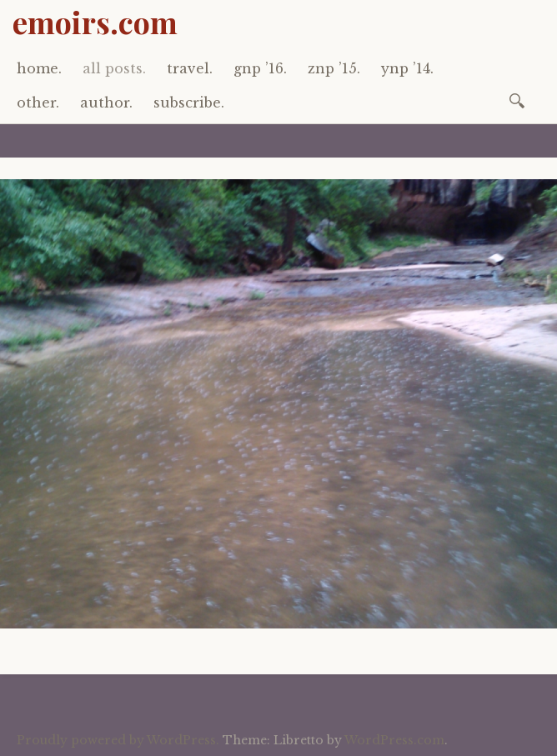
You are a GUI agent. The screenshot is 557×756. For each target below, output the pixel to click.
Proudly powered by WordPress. (118, 740)
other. (38, 103)
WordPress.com (394, 740)
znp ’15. (334, 68)
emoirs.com (95, 22)
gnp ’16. (260, 68)
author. (106, 103)
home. (39, 68)
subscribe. (189, 103)
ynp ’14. (407, 68)
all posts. (114, 68)
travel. (190, 68)
